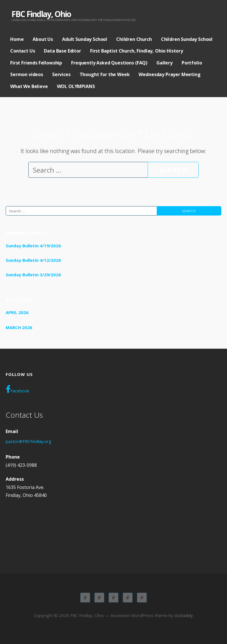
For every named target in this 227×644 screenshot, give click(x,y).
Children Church (134, 39)
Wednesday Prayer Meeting (169, 74)
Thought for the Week (105, 74)
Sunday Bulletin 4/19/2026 (33, 246)
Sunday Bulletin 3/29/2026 (33, 275)
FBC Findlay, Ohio (41, 14)
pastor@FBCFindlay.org (28, 441)
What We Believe (29, 86)
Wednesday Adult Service (128, 598)
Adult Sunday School (85, 39)
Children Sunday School (187, 39)
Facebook (17, 389)
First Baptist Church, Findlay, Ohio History (137, 51)
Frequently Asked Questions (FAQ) (109, 63)
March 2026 (19, 327)
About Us (43, 39)
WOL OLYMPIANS (76, 86)
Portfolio (192, 63)
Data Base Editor (62, 51)
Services (61, 74)
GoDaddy (184, 615)
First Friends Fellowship (36, 63)
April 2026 (17, 312)
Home (17, 39)
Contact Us (23, 51)
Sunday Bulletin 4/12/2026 (33, 260)
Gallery (165, 63)
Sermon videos (27, 74)
